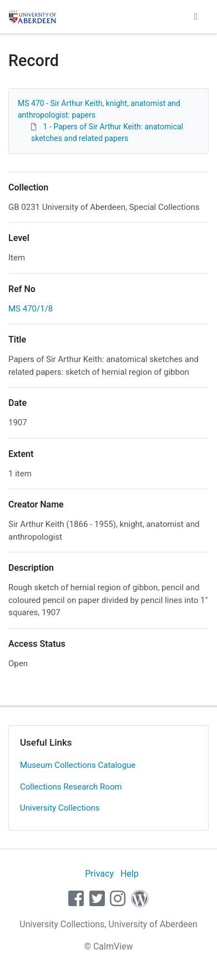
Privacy (99, 874)
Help (130, 874)
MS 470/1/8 (31, 309)
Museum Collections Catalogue (78, 765)
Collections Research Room (71, 787)
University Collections (60, 808)
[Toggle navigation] (196, 17)
